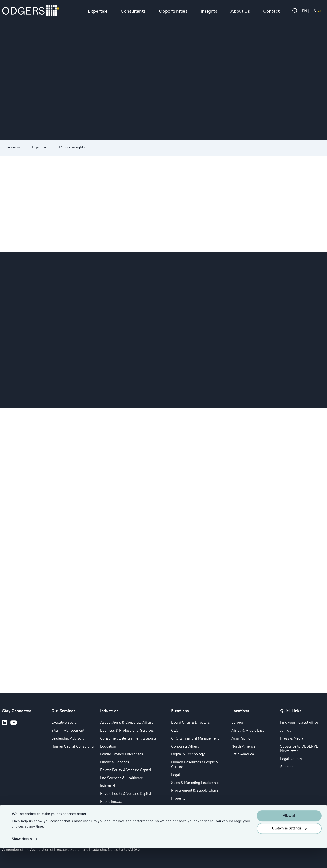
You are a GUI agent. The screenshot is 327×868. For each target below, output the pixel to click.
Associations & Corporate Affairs (127, 723)
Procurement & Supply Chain (194, 791)
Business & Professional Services (127, 731)
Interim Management (68, 731)
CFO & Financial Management (195, 738)
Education (108, 746)
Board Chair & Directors (191, 723)
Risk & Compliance (186, 806)
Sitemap (287, 767)
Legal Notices (291, 759)
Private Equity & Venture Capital (126, 770)
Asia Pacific (241, 738)
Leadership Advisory (68, 738)
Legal (176, 775)
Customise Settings (289, 848)
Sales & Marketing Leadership (195, 783)
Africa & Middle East (248, 731)
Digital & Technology (188, 754)
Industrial (108, 786)
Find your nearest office (299, 723)
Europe (237, 723)
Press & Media (292, 738)
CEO (175, 731)
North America (243, 746)
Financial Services (115, 762)
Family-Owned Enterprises (122, 754)
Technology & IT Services (120, 818)
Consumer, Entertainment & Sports (128, 738)
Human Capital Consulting (72, 746)
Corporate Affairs (185, 746)
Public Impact (111, 802)
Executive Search (65, 723)
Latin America (243, 754)
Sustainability (111, 810)
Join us (286, 731)
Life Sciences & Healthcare (121, 778)
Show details (22, 859)
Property (178, 798)
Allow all (289, 836)
